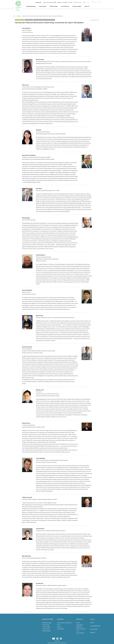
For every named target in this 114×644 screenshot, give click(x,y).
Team (78, 631)
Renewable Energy (31, 6)
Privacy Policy (57, 641)
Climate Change (54, 6)
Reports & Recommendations (49, 2)
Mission (78, 623)
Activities (37, 2)
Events (58, 2)
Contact (92, 619)
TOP (14, 16)
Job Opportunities (95, 626)
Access (84, 2)
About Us (87, 6)
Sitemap (93, 632)
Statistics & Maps (77, 6)
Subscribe (71, 2)
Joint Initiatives (65, 6)
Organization (80, 625)
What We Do (79, 627)
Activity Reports (80, 633)
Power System (43, 6)
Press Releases (61, 629)
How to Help (79, 2)
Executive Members (81, 629)
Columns (63, 2)
